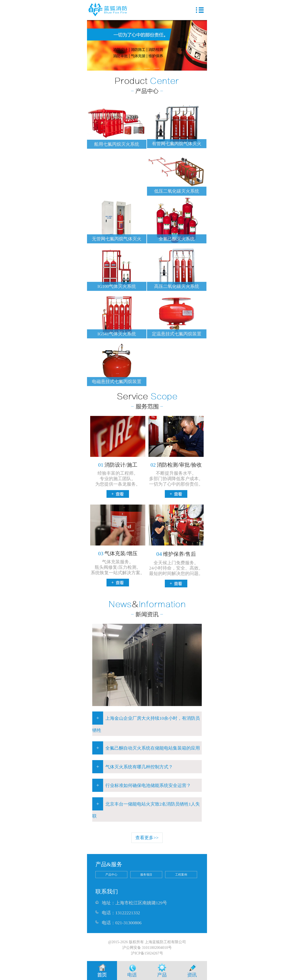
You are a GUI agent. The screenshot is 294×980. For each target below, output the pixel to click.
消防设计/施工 (118, 465)
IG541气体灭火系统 (117, 334)
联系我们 (107, 891)
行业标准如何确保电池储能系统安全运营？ (142, 785)
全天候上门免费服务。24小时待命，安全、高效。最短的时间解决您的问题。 (176, 568)
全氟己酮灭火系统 (177, 239)
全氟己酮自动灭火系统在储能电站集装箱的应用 (146, 748)
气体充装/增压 (118, 553)
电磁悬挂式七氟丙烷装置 (117, 382)
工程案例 (181, 875)
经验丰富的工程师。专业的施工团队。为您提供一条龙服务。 (118, 479)
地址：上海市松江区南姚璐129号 (131, 903)
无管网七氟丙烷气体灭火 (117, 239)
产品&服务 (109, 864)
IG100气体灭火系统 (117, 286)
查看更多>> (147, 838)
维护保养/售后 (176, 554)
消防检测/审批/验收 (176, 465)
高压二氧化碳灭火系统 (177, 286)
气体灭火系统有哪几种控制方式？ (133, 767)
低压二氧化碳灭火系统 (177, 191)
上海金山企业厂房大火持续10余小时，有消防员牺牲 (146, 722)
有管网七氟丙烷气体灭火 (177, 144)
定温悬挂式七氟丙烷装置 (177, 334)
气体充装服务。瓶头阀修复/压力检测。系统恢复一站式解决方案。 (118, 567)
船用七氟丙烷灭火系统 (117, 144)
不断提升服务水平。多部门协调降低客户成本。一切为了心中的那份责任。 (176, 479)
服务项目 (146, 875)
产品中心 (111, 875)
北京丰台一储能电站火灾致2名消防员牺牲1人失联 (146, 808)
